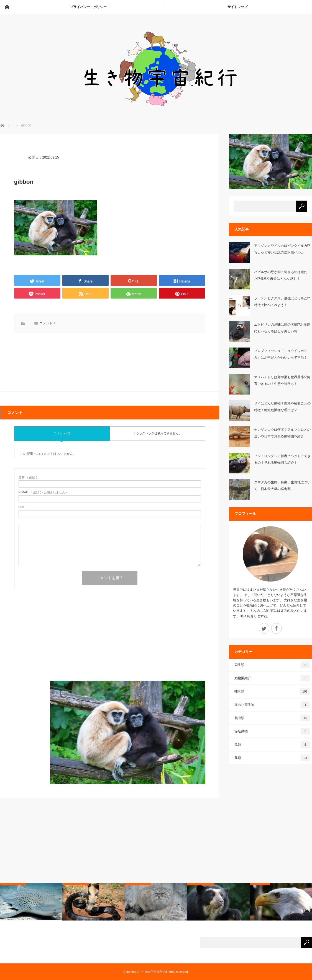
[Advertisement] (110, 642)
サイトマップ (237, 7)
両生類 (272, 665)
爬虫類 (272, 718)
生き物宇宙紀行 (152, 972)
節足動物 (272, 731)
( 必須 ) (28, 477)
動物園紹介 (272, 678)
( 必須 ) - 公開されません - (43, 492)
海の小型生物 (272, 705)
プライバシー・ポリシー (88, 7)
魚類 (272, 745)
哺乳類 (272, 691)
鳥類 (272, 758)
